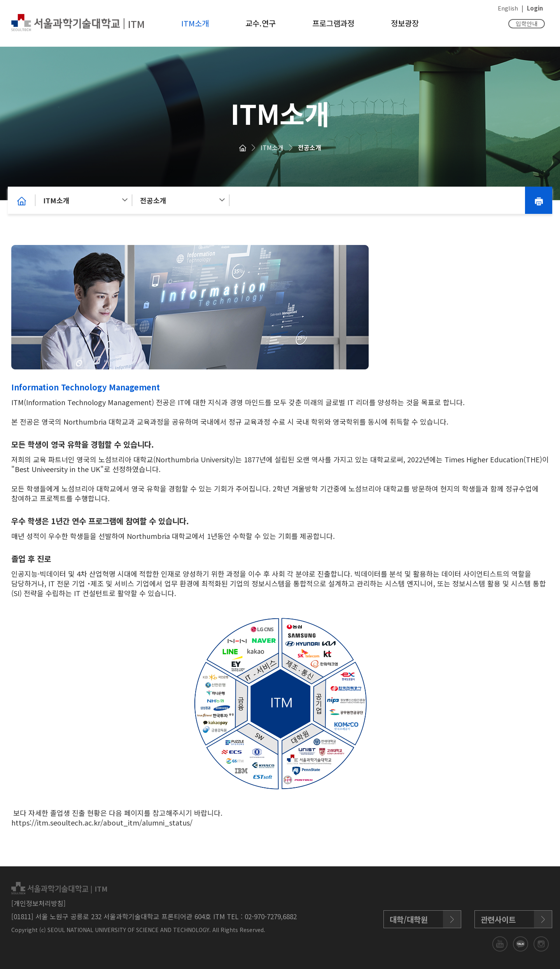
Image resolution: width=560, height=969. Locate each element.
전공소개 (310, 147)
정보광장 (405, 23)
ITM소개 (195, 23)
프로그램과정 (333, 23)
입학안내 (527, 24)
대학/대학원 (409, 919)
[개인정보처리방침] (38, 903)
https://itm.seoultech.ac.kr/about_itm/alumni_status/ (102, 822)
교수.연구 (261, 23)
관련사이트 (498, 919)
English (508, 8)
